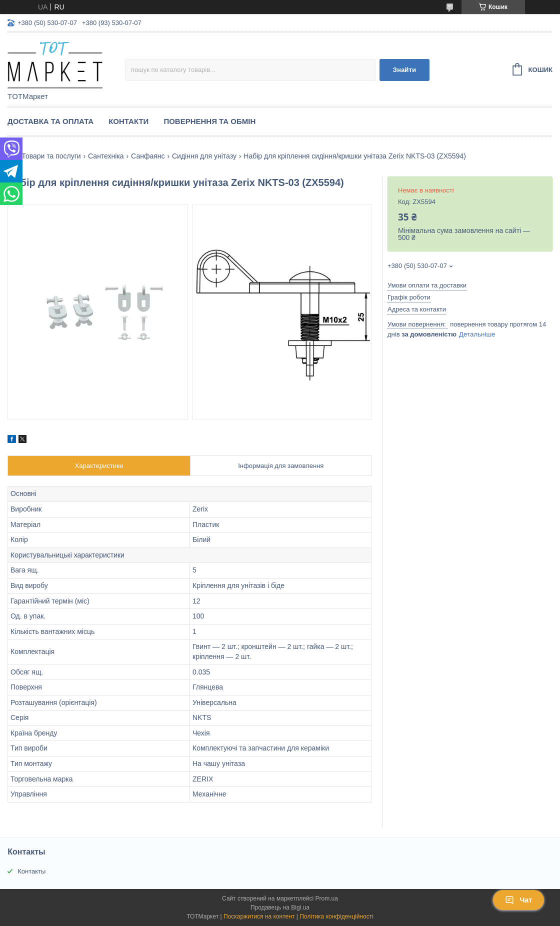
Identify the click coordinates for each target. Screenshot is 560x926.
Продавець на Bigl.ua (280, 907)
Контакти (128, 121)
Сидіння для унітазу (204, 156)
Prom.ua (327, 898)
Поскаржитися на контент (259, 916)
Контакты (31, 871)
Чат (518, 900)
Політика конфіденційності (336, 916)
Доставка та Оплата (50, 121)
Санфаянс (148, 156)
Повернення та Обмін (209, 121)
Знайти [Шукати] (405, 70)
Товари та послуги (51, 156)
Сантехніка (106, 156)
